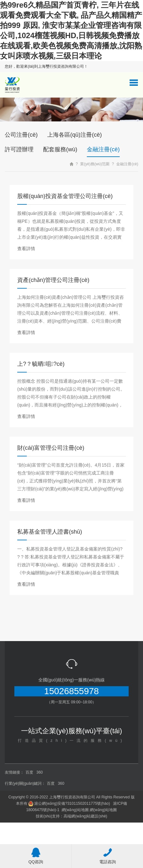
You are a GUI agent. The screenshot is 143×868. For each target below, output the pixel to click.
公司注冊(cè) (21, 135)
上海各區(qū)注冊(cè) (75, 135)
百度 (29, 772)
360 (40, 772)
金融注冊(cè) (103, 149)
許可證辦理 (19, 149)
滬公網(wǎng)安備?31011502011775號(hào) (69, 803)
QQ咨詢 (36, 856)
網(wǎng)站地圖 (75, 810)
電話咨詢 (108, 856)
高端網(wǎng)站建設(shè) (85, 816)
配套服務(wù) (60, 149)
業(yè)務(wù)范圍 (95, 164)
